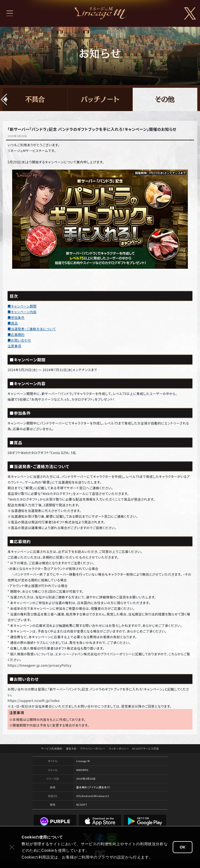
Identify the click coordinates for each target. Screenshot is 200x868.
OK (183, 847)
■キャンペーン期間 (22, 306)
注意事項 (14, 346)
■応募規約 (16, 334)
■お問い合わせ (19, 340)
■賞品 (13, 323)
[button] (4, 99)
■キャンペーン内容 (22, 312)
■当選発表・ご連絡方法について (32, 329)
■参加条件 (16, 317)
